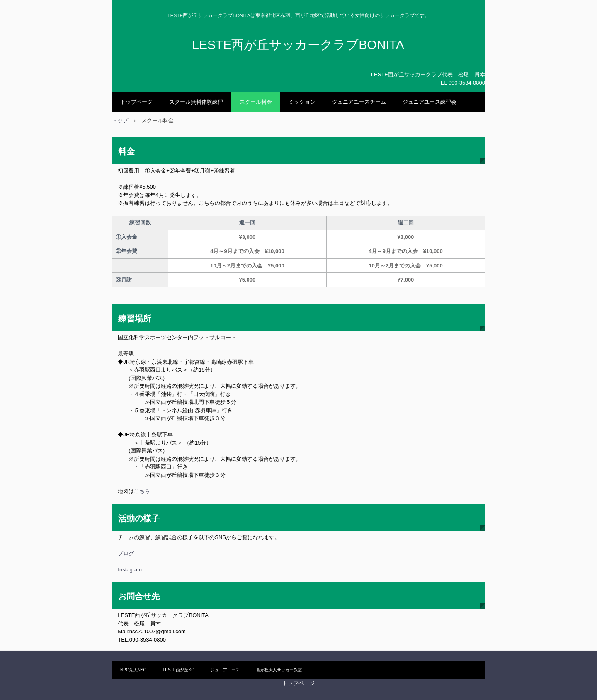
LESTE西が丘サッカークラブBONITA (298, 45)
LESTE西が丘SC (179, 670)
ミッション (302, 102)
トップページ (136, 102)
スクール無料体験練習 (196, 102)
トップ (120, 120)
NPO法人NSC (133, 670)
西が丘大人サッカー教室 (279, 670)
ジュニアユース (225, 670)
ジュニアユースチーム (359, 102)
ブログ (126, 553)
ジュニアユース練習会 (430, 102)
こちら (142, 491)
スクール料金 (256, 102)
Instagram (130, 570)
